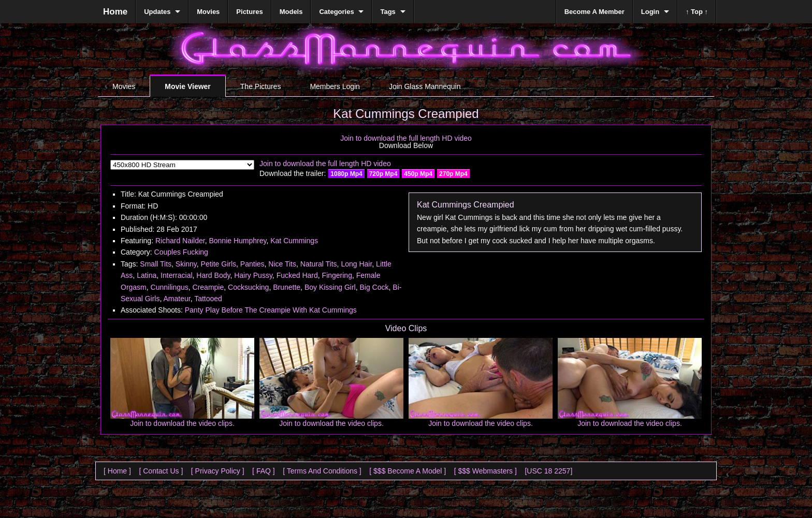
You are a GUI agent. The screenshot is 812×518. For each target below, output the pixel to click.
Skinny (186, 264)
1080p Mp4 (346, 174)
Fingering (337, 275)
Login (650, 12)
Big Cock (374, 287)
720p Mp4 (383, 174)
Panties (252, 264)
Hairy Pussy (253, 275)
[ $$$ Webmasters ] (485, 471)
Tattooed (208, 299)
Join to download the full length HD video (406, 138)
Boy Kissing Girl (330, 287)
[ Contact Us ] (161, 471)
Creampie (208, 287)
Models (291, 12)
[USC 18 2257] (548, 471)
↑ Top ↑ (697, 12)
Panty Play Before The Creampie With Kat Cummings (271, 310)
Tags (388, 12)
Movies (124, 86)
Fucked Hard (297, 275)
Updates (157, 12)
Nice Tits (282, 264)
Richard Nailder (180, 241)
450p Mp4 (418, 174)
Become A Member (594, 12)
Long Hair (356, 264)
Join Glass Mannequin (425, 86)
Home (115, 12)
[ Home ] (117, 471)
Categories (336, 12)
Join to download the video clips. (182, 423)
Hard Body (213, 275)
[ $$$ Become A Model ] (408, 471)
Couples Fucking (181, 252)
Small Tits (156, 264)
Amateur (177, 299)
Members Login (335, 86)
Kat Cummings (294, 241)
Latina (147, 275)
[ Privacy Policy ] (218, 471)
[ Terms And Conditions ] (322, 471)
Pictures (249, 12)
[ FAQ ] (264, 471)
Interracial (176, 275)
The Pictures (261, 86)
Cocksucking (248, 287)
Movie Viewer (187, 86)
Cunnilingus (170, 287)
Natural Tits (319, 264)
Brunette (287, 287)
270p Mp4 (453, 174)
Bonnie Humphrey (237, 241)
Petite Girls (219, 264)
